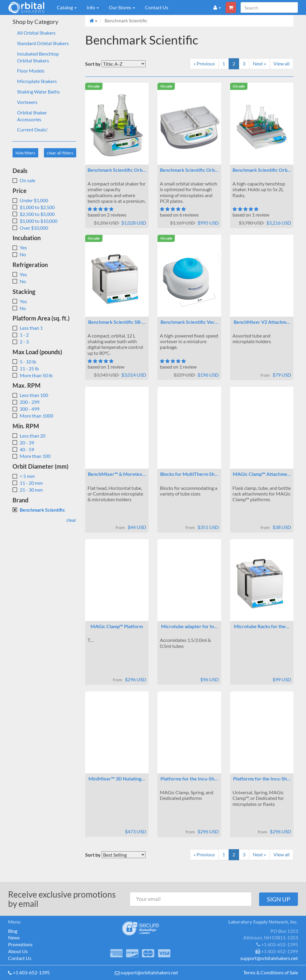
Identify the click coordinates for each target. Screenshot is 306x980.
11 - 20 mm (28, 483)
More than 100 (32, 456)
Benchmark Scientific (39, 510)
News (14, 937)
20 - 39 (23, 443)
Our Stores (122, 7)
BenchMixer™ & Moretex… (117, 474)
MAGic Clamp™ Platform (117, 626)
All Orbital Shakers (36, 33)
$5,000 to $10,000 (35, 221)
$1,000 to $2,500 (34, 207)
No (19, 254)
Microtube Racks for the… (262, 626)
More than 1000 (33, 416)
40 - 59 (23, 449)
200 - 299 (26, 402)
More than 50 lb (33, 375)
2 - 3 (21, 342)
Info (93, 7)
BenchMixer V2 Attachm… (262, 322)
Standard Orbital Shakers (43, 43)
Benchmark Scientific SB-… (117, 322)
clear (71, 520)
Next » (259, 63)
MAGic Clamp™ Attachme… (262, 474)
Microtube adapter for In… (189, 626)
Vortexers (27, 102)
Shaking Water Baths (38, 92)
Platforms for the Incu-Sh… (189, 779)
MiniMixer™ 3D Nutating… (117, 779)
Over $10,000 (30, 228)
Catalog (67, 7)
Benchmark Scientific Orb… (117, 170)
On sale (24, 180)
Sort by (93, 64)
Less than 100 (30, 395)
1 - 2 (21, 335)
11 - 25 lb (26, 368)
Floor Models (31, 71)
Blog (13, 931)
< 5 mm (24, 476)
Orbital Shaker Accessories (32, 116)
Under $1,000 (30, 200)
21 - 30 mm (28, 490)
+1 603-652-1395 (31, 972)
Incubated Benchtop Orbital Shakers (38, 57)
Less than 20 (29, 436)
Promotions (20, 944)
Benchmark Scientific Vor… (189, 322)
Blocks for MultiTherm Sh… (189, 474)
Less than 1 (28, 328)
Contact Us (157, 7)
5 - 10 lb (24, 362)
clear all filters (60, 153)
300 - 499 (26, 409)
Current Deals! (32, 129)
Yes (20, 247)
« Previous (204, 63)
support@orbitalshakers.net (149, 972)
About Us (18, 951)
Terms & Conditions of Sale (271, 972)
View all (281, 63)
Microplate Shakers (37, 81)
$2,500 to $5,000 (34, 214)
